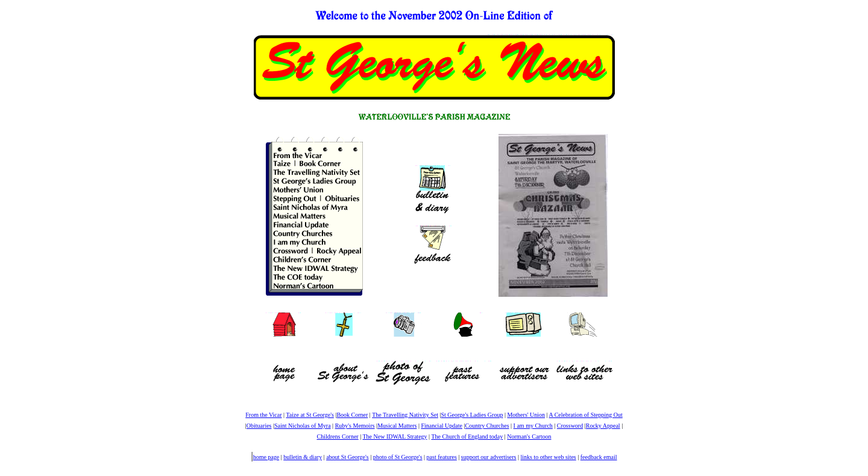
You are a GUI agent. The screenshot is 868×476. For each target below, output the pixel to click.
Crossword (570, 426)
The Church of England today (467, 436)
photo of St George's (398, 457)
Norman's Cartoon (529, 436)
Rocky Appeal (603, 426)
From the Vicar (263, 415)
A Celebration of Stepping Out (586, 415)
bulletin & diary (303, 457)
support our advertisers (489, 457)
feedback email (599, 457)
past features (442, 457)
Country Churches (487, 426)
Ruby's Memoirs (355, 426)
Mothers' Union (526, 415)
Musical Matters (397, 426)
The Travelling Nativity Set (405, 415)
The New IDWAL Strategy (395, 436)
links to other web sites (549, 457)
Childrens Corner (338, 436)
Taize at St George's (310, 415)
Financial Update (442, 426)
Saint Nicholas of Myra (303, 426)
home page (266, 457)
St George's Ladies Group (472, 415)
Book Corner (352, 415)
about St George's (348, 457)
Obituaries (259, 426)
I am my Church (533, 426)
